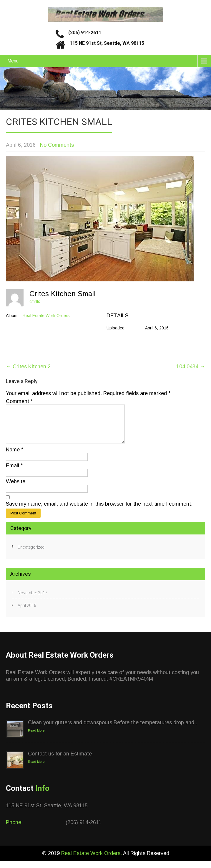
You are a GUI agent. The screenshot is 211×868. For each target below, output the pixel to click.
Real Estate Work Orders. (92, 860)
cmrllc (35, 301)
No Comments (57, 145)
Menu (13, 61)
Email (14, 473)
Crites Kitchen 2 (28, 367)
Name (15, 457)
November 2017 (33, 600)
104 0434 (191, 367)
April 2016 (27, 613)
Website (16, 489)
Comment (19, 401)
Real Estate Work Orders (46, 316)
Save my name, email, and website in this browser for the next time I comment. (99, 511)
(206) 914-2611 (85, 33)
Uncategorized (31, 554)
